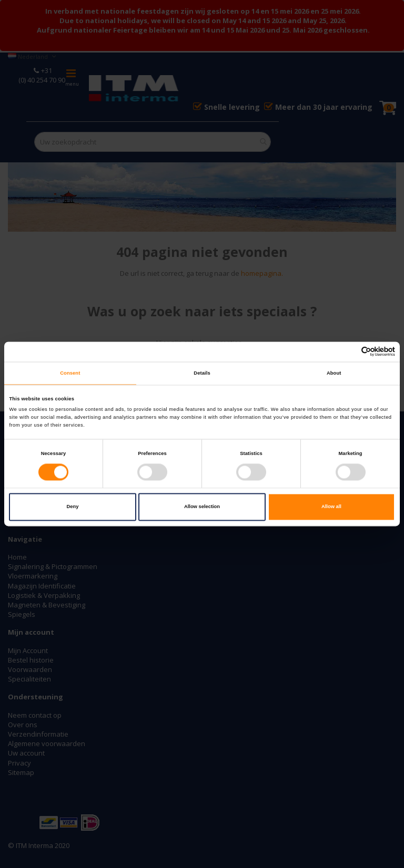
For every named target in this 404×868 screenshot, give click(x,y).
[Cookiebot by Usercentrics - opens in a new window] (349, 352)
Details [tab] (202, 373)
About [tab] (334, 373)
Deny (73, 507)
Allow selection (202, 507)
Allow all (331, 507)
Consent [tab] (70, 373)
